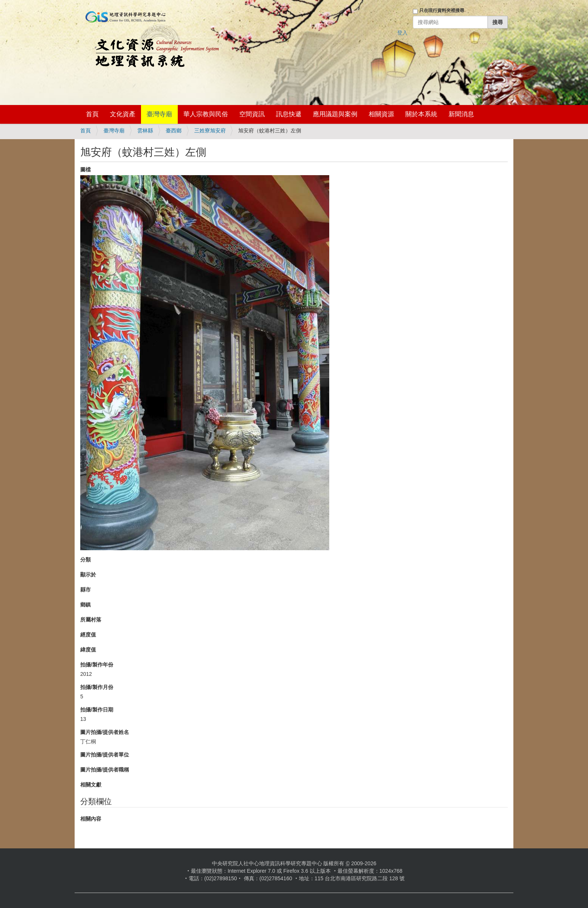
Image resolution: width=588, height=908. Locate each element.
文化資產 (123, 114)
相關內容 (91, 819)
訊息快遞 (289, 114)
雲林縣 (145, 131)
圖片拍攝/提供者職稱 (105, 770)
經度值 (88, 635)
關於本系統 (421, 114)
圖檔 (85, 170)
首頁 (92, 114)
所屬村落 (91, 620)
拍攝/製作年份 (97, 665)
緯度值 (88, 650)
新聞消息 (461, 114)
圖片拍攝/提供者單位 (105, 755)
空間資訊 (252, 114)
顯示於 (88, 575)
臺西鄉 (174, 131)
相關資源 (381, 114)
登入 (402, 33)
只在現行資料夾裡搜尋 (442, 11)
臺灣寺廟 (159, 114)
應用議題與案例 (335, 114)
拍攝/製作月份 (97, 687)
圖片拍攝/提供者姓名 (105, 732)
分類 (85, 560)
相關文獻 (91, 785)
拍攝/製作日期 (97, 710)
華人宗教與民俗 (206, 114)
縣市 (85, 590)
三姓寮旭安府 (210, 131)
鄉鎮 (85, 605)
